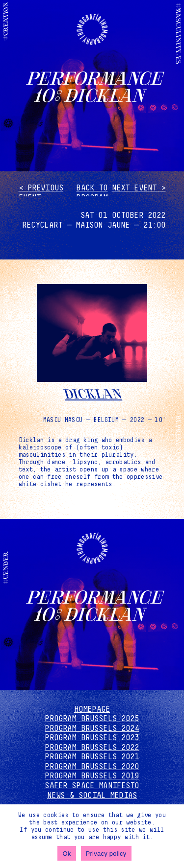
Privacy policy (106, 854)
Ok (66, 854)
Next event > (139, 188)
